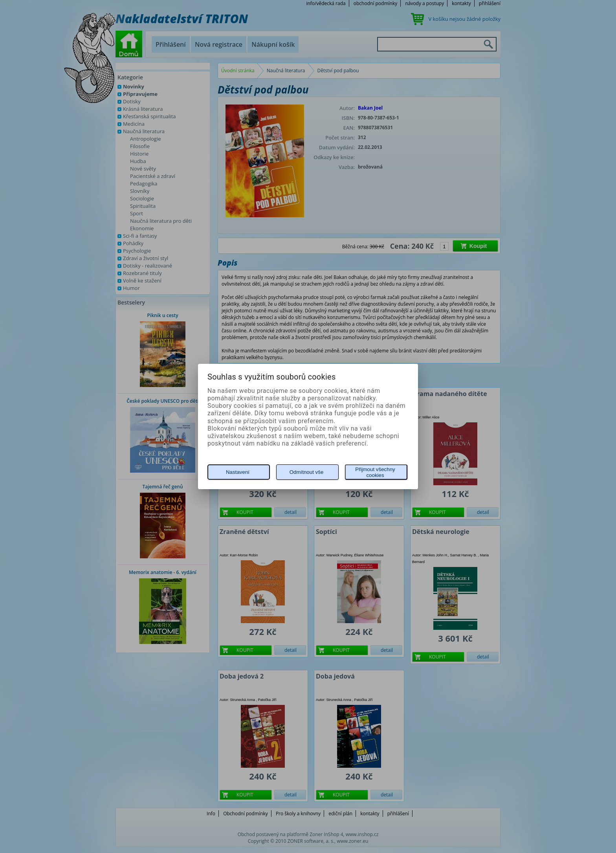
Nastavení (238, 472)
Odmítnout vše (307, 472)
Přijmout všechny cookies (375, 472)
